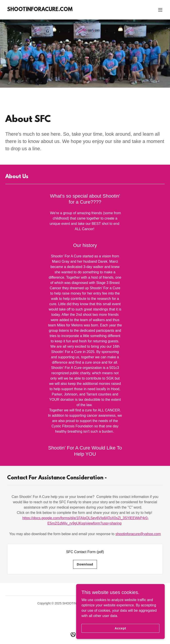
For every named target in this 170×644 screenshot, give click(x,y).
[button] (160, 10)
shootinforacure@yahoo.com (138, 534)
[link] (40, 10)
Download (85, 564)
